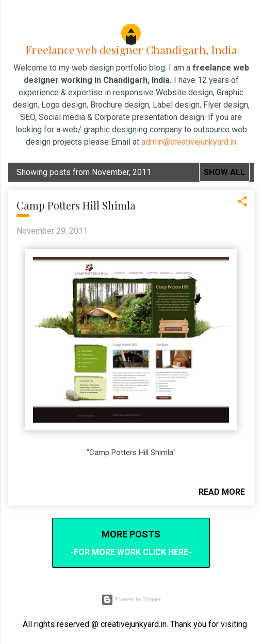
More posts (131, 534)
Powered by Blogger (131, 600)
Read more (222, 492)
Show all (224, 172)
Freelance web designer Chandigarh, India (131, 49)
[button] (242, 205)
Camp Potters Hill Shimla (76, 205)
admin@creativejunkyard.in (189, 142)
